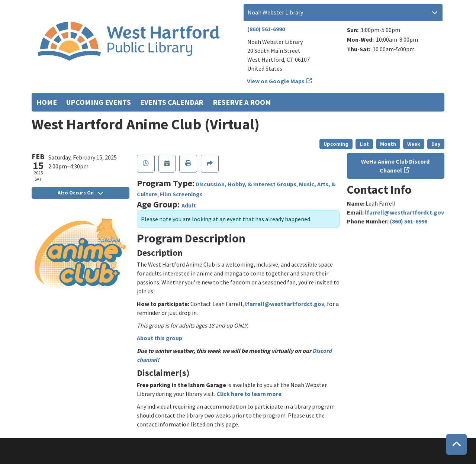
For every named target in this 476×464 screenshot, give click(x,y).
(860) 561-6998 (409, 221)
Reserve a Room (242, 102)
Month (388, 144)
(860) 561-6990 (266, 29)
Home (47, 102)
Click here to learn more (249, 394)
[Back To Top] (456, 444)
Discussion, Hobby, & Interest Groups (246, 184)
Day (436, 144)
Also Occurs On (80, 193)
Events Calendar (172, 102)
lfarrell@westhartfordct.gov (285, 304)
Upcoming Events (99, 102)
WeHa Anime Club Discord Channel (395, 166)
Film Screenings (181, 194)
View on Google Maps (276, 81)
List (364, 144)
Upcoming (336, 144)
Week (414, 144)
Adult (189, 205)
